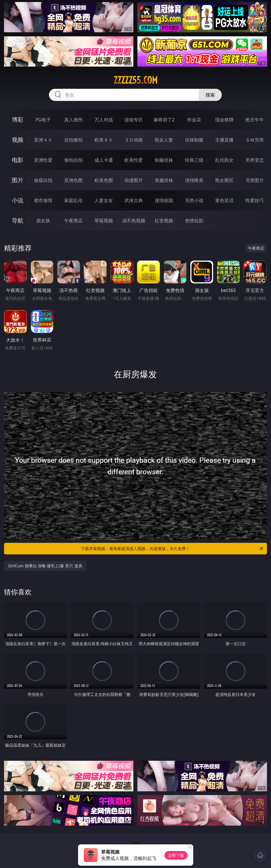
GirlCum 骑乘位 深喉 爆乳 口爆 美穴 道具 (45, 566)
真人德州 (73, 120)
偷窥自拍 (43, 180)
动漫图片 (134, 180)
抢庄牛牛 (255, 120)
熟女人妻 (164, 140)
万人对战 (104, 120)
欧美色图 (104, 180)
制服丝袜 (164, 160)
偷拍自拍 (73, 160)
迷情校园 (164, 200)
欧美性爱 (134, 160)
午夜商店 (73, 221)
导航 (18, 220)
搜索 (210, 95)
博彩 (18, 119)
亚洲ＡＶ (43, 140)
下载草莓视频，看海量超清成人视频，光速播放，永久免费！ (172, 549)
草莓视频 (104, 221)
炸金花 (194, 120)
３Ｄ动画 (134, 140)
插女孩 (43, 221)
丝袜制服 (194, 140)
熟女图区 (224, 180)
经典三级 (194, 160)
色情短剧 (194, 221)
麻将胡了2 (164, 120)
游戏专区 (134, 120)
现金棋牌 (224, 120)
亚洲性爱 (43, 160)
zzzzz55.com (135, 80)
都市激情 (43, 200)
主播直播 (224, 140)
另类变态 (255, 160)
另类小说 (194, 200)
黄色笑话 (224, 200)
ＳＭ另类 (255, 140)
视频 (18, 140)
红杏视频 (164, 221)
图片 (18, 180)
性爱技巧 (255, 200)
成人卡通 (104, 160)
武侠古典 (134, 200)
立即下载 (176, 855)
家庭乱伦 (73, 200)
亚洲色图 (73, 180)
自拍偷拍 (73, 140)
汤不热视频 (134, 221)
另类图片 (255, 180)
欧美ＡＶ (104, 140)
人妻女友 (104, 200)
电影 (18, 160)
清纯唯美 (194, 180)
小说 (18, 200)
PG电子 (43, 120)
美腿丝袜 (164, 180)
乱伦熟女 (224, 160)
